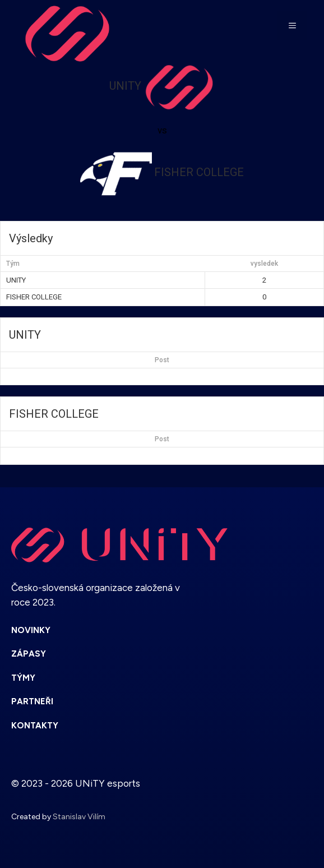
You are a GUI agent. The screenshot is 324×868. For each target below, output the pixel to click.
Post (162, 360)
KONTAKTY (35, 726)
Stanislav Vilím (79, 817)
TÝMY (23, 678)
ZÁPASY (29, 654)
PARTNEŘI (32, 701)
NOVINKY (31, 630)
